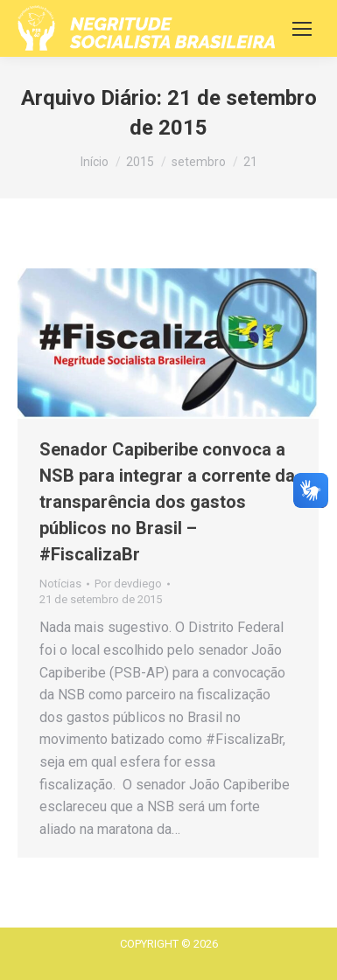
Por (128, 584)
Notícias (60, 584)
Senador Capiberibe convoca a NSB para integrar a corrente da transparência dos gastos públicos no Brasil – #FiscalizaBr (167, 502)
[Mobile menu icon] (302, 29)
